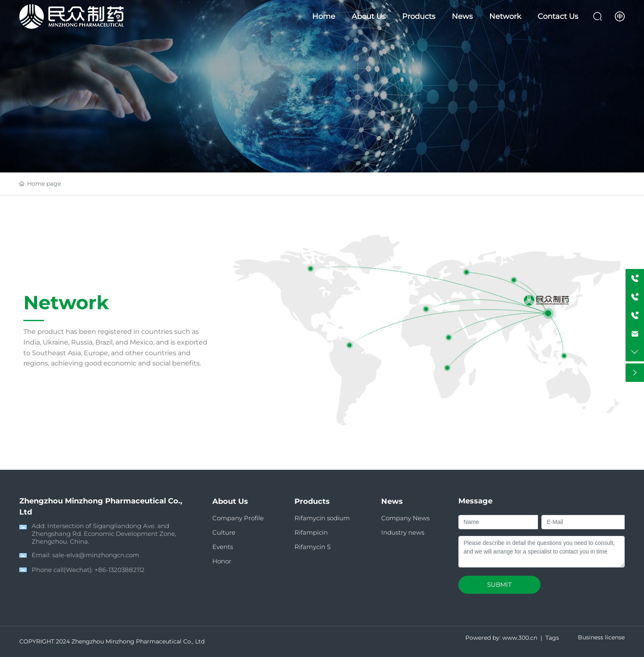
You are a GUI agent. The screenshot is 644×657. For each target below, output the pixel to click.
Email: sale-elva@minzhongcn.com (85, 555)
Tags (552, 638)
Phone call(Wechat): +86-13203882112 (88, 570)
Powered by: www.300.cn (501, 638)
